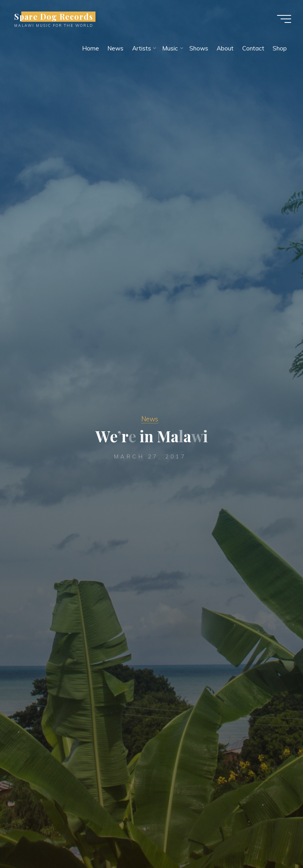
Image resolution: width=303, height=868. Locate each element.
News (150, 419)
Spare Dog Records (54, 17)
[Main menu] (284, 19)
